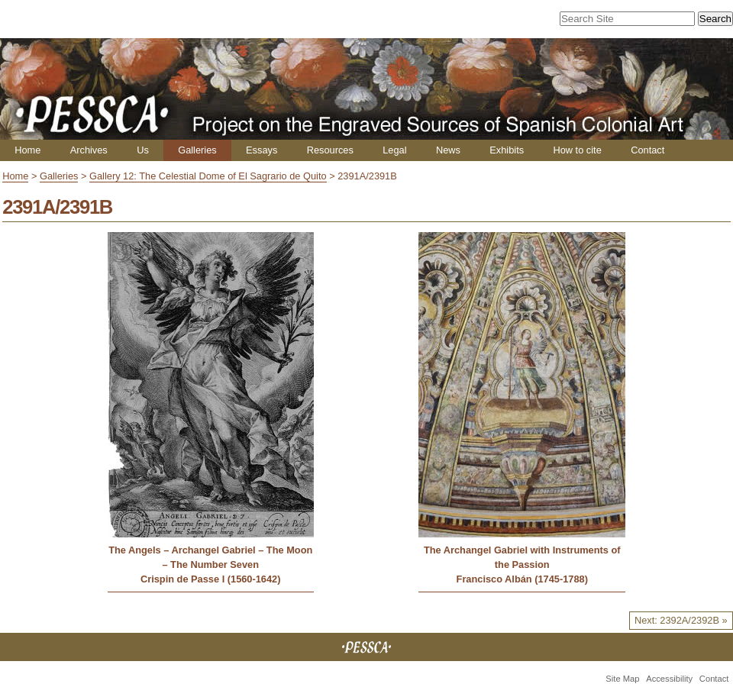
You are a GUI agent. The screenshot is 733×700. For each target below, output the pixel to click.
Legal (394, 150)
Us (143, 150)
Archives (89, 150)
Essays (262, 150)
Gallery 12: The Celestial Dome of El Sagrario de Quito (208, 176)
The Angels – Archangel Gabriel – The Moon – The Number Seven (210, 557)
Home (27, 150)
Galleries (197, 150)
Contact (647, 150)
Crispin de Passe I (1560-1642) (211, 579)
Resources (330, 150)
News (448, 150)
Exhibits (507, 150)
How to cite (577, 150)
